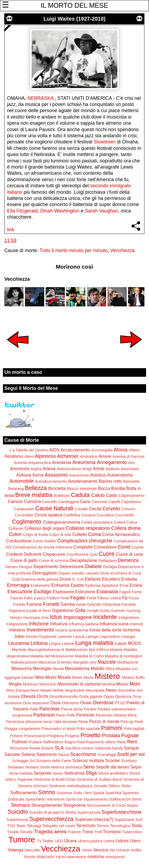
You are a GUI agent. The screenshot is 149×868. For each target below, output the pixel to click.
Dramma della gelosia (40, 579)
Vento (87, 850)
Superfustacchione (122, 812)
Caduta (80, 495)
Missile (64, 677)
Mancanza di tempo (55, 662)
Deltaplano (108, 561)
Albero (134, 450)
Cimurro (128, 509)
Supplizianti (124, 820)
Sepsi (136, 767)
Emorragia (18, 585)
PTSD (120, 703)
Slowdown (105, 142)
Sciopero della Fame (54, 761)
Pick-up (127, 722)
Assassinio (56, 475)
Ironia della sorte (106, 630)
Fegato (78, 598)
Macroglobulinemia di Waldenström (58, 650)
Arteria (49, 469)
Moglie (15, 684)
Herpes (16, 618)
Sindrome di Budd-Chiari (55, 779)
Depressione (72, 566)
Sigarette (25, 779)
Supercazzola (89, 812)
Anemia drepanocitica (32, 463)
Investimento (40, 630)
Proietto (90, 735)
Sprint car (74, 799)
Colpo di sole (60, 535)
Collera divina (126, 528)
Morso (122, 684)
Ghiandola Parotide (119, 604)
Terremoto (86, 825)
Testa (137, 825)
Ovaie (86, 703)
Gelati (81, 604)
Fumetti (51, 604)
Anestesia (62, 462)
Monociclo (48, 684)
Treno (88, 832)
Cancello (50, 502)
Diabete (94, 566)
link (11, 230)
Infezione (39, 624)
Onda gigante (91, 696)
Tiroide (13, 832)
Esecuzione (20, 592)
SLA (59, 748)
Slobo (126, 786)
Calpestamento (131, 496)
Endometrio (40, 585)
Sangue (131, 748)
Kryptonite (48, 637)
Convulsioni (105, 547)
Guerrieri (118, 611)
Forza (134, 598)
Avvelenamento (83, 481)
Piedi (139, 722)
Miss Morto (46, 677)
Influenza (59, 624)
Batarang (16, 489)
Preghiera (55, 736)
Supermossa (18, 820)
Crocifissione (77, 554)
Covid (124, 547)
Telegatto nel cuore (59, 826)
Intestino (17, 630)
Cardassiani (24, 509)
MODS (134, 643)
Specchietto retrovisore (45, 799)
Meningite (42, 668)
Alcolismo (14, 456)
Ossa (55, 703)
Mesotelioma (77, 668)
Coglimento (27, 522)
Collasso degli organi (44, 528)
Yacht (60, 857)
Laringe (92, 637)
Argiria (36, 469)
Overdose (103, 703)
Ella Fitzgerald (22, 211)
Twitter (48, 841)
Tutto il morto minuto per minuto (74, 250)
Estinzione (85, 592)
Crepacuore (54, 554)
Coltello (80, 534)
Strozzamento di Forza (106, 805)
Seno (89, 767)
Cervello (111, 509)
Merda (58, 669)
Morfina (109, 684)
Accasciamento (75, 450)
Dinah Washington (60, 211)
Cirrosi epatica (48, 515)
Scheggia (20, 761)
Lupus (121, 643)
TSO (11, 826)
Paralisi (90, 709)
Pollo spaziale (88, 729)
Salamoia (103, 748)
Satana (28, 754)
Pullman (20, 742)
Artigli (87, 469)
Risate (35, 748)
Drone (65, 579)
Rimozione (19, 748)
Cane (85, 501)
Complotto (83, 547)
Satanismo (46, 754)
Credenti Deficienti (24, 554)
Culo (94, 554)
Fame (137, 592)
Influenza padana (84, 624)
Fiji (125, 598)
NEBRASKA (40, 98)
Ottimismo (70, 703)
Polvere (16, 736)
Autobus (98, 475)
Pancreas (50, 709)
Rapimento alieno (101, 742)
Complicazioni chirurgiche (85, 541)
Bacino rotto (110, 481)
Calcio (98, 495)
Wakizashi (46, 857)
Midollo (97, 668)
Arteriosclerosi (69, 469)
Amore (105, 456)
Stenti (137, 799)
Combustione (19, 541)
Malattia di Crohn (89, 656)
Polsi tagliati (134, 729)
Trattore (74, 832)
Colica (132, 522)
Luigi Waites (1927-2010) (74, 19)
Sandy (118, 748)
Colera (120, 522)
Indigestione (129, 618)
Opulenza (123, 696)
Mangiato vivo (85, 662)
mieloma (96, 856)
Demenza (128, 560)
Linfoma (39, 643)
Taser (21, 826)
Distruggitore (45, 573)
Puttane (35, 742)
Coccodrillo (125, 515)
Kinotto (32, 637)
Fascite (17, 598)
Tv (39, 841)
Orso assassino (36, 703)
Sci (32, 761)
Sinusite (101, 786)
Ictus (56, 617)
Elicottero (111, 579)
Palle (34, 709)
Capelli (114, 502)
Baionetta (131, 481)
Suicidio (18, 812)
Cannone (99, 502)
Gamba (68, 604)
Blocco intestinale (82, 489)
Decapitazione (83, 560)
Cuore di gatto (24, 560)
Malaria (116, 650)
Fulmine (34, 604)
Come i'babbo (44, 541)
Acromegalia (102, 450)
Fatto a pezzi (35, 598)
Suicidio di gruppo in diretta (53, 812)
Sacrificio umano (79, 748)
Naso (35, 690)
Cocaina (88, 515)
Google (93, 611)
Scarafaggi (107, 755)
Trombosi (112, 832)
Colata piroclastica (97, 522)
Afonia (120, 450)
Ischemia (131, 630)
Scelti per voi (131, 754)
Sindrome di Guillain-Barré (100, 779)
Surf (139, 820)
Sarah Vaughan (102, 211)
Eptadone (110, 585)
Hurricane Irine (36, 618)
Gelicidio (94, 604)
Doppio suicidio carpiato (79, 573)
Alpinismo (45, 456)
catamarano (76, 857)
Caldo (111, 495)
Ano (132, 463)
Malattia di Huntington (124, 656)
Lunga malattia (94, 643)
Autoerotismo (120, 475)
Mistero (107, 676)
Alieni (29, 456)
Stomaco (21, 805)
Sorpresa (64, 793)
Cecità (95, 509)
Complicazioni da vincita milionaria (42, 547)
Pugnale (130, 736)
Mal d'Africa (99, 650)
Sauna (64, 755)
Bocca (104, 488)
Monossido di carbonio (79, 684)
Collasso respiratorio (88, 528)
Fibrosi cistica (109, 598)
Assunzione (79, 475)
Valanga (16, 850)
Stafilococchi (120, 799)
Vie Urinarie (119, 850)
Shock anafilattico (113, 773)
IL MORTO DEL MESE (74, 5)
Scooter (113, 760)
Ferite (92, 598)
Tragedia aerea (50, 832)
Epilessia (93, 585)
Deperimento (46, 566)
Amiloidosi (89, 456)
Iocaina (61, 630)
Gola (80, 610)
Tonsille (26, 832)
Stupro (132, 805)
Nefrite (58, 690)
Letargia (128, 637)
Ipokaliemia (79, 630)
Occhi (42, 696)
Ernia (124, 585)
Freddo (19, 604)
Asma (38, 475)
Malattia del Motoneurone (52, 656)
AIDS (54, 450)
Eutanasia (107, 592)
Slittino (114, 786)
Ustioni (122, 841)
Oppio (109, 696)
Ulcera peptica (90, 841)
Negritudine (75, 690)
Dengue (26, 567)
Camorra (33, 501)
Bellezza (36, 488)
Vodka (136, 850)
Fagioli (125, 592)
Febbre (53, 598)
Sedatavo (16, 767)
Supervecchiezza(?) (94, 819)
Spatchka (113, 793)
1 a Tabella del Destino (29, 450)
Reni (132, 742)
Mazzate (107, 662)
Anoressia (20, 469)
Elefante (93, 579)
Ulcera (70, 841)
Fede (65, 598)
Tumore (22, 840)
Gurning (134, 611)
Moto (135, 684)
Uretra (109, 841)
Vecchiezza (122, 250)
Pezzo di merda (104, 721)
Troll (98, 832)
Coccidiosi (105, 515)
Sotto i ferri (83, 793)
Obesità (28, 696)
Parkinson (44, 715)
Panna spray (72, 709)
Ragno (70, 742)
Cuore (107, 554)
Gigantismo (63, 610)
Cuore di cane (130, 554)
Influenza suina (114, 624)
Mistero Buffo (133, 677)
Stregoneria (74, 805)
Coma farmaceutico (121, 534)
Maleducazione (24, 662)
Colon (15, 534)
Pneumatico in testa (58, 729)
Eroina (136, 585)
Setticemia (74, 773)
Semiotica (74, 767)
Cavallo (81, 509)
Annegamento (112, 462)
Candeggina (69, 502)
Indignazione (17, 624)
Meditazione (128, 662)
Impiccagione (78, 617)
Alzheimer (68, 456)
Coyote (137, 547)
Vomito (30, 857)
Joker (20, 636)
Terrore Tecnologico (113, 826)
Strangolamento (47, 805)
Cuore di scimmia (54, 561)
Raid (81, 742)
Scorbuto (129, 761)
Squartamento (96, 799)
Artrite (99, 469)
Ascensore (130, 469)
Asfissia (24, 475)
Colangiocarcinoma (62, 522)
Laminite (65, 637)
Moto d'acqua (18, 690)
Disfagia (110, 567)
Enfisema (60, 585)
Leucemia (19, 643)
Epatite (77, 585)
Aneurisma (84, 462)
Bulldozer (62, 496)
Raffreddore (53, 742)
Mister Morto (83, 677)
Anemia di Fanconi (128, 456)
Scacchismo (83, 754)
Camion (15, 501)
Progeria (72, 736)
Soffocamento (24, 793)
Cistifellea (72, 515)
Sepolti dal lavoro (113, 767)
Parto (61, 715)
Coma (95, 534)
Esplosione (63, 592)
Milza (110, 669)
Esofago (43, 592)
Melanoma (22, 668)
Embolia (129, 579)
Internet (136, 624)
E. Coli (78, 579)
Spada (99, 793)
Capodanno (131, 502)
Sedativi (32, 767)
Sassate (12, 754)
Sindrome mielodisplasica (71, 786)
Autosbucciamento (51, 481)
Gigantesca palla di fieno (30, 611)
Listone (68, 644)
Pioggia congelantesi (23, 729)
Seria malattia (21, 773)
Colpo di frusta (36, 535)
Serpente (42, 773)
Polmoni (112, 728)
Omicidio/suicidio (64, 696)
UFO (59, 841)
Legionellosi (110, 637)
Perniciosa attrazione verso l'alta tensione (42, 722)
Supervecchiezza (51, 819)
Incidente (105, 617)
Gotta (105, 611)
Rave (122, 742)
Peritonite (85, 715)
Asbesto (113, 469)
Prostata (111, 736)
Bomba (118, 488)
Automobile (22, 481)
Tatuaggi (34, 826)
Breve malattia (34, 495)
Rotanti (48, 748)
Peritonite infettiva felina (116, 715)
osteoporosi (115, 857)
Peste (83, 722)
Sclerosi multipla (88, 760)
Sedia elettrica (52, 767)
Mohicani (31, 684)
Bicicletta (57, 488)
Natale (46, 690)
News (111, 690)
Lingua (55, 644)
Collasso (16, 528)
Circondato (24, 515)
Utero (135, 841)
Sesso (58, 773)
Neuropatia (95, 690)
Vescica (101, 850)
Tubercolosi (132, 832)
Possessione (35, 736)
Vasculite (32, 850)
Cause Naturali (54, 508)
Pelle (71, 715)
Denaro (11, 567)
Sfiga (91, 773)
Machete (19, 650)
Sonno (47, 792)
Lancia (79, 637)
